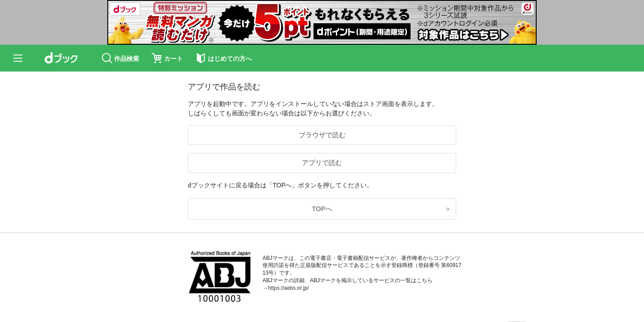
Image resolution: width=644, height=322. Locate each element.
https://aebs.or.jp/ (288, 288)
